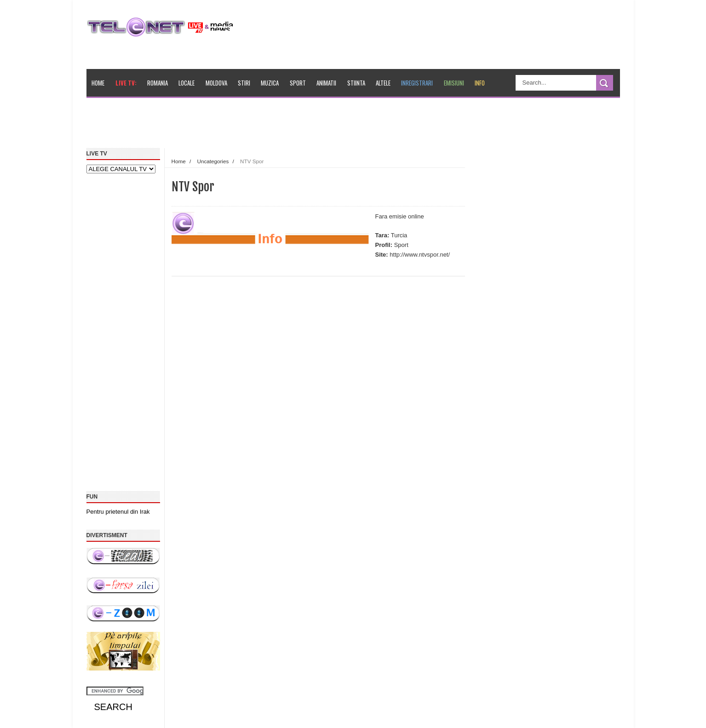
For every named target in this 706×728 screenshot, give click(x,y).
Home (98, 83)
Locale (187, 83)
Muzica (270, 83)
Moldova (216, 83)
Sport (298, 83)
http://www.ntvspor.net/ (420, 255)
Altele (383, 83)
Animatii (326, 83)
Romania (158, 83)
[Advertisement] (298, 126)
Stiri (244, 83)
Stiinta (356, 83)
